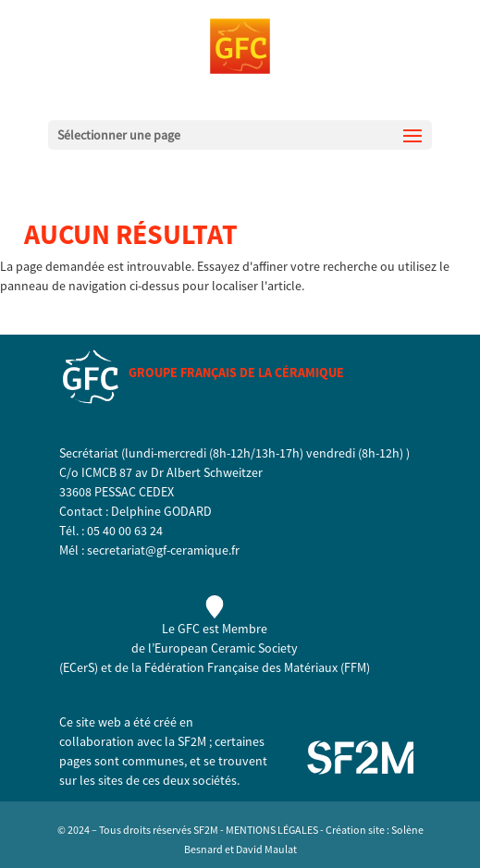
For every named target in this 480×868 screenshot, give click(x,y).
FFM (355, 667)
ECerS (79, 667)
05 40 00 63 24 (125, 531)
